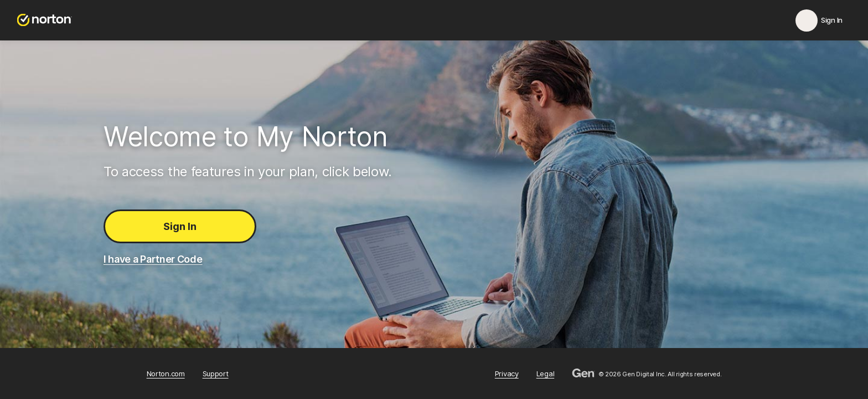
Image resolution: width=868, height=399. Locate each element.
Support (216, 374)
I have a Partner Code (153, 259)
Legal (546, 374)
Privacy (507, 374)
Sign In (180, 226)
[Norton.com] (45, 20)
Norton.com (166, 374)
